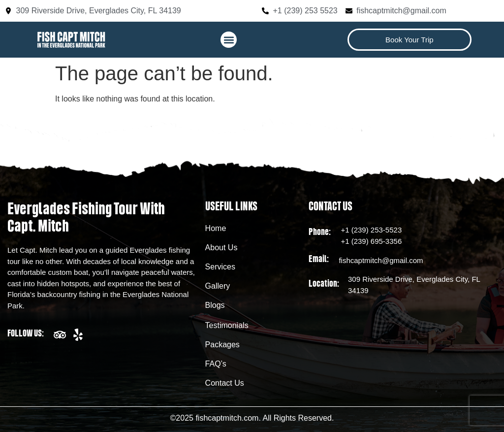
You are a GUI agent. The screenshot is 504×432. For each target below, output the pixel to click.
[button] (229, 40)
